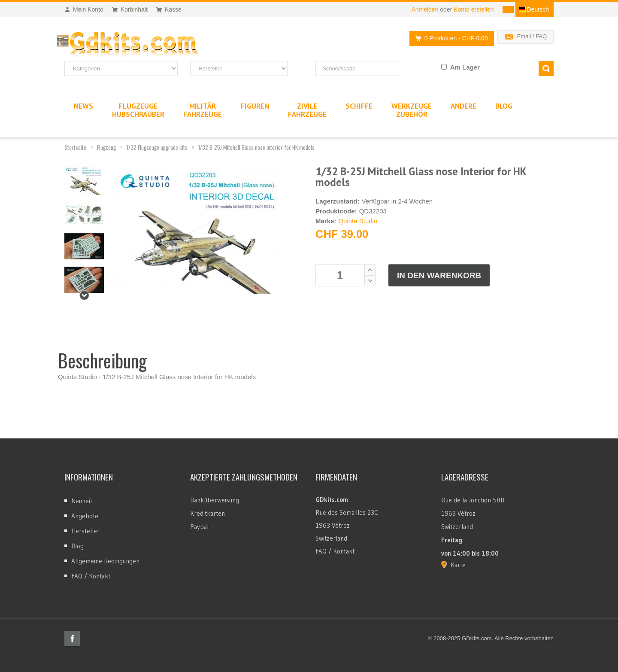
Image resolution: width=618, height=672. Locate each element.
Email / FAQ (532, 36)
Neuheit (82, 501)
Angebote (85, 516)
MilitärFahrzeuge (203, 110)
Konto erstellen (474, 9)
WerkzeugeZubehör (412, 110)
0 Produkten (449, 38)
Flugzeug (106, 147)
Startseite (75, 147)
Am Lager (465, 67)
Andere (463, 106)
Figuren (255, 106)
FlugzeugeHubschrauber (138, 110)
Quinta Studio (358, 221)
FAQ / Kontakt (91, 576)
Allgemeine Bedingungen (105, 561)
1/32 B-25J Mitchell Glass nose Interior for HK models (256, 147)
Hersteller (85, 531)
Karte (458, 565)
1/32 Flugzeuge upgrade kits (157, 147)
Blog (77, 546)
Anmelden (425, 9)
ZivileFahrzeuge (307, 110)
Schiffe (359, 106)
